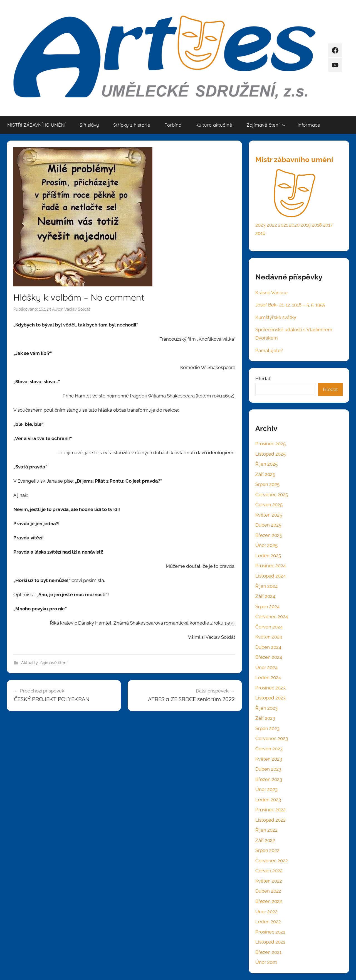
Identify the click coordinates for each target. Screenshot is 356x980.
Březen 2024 (269, 657)
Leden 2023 (268, 800)
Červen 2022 (269, 871)
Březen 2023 (269, 779)
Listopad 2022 (270, 820)
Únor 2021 (266, 962)
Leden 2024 (268, 677)
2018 (317, 225)
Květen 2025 (269, 515)
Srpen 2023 (267, 728)
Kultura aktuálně (214, 125)
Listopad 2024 (270, 576)
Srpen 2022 (267, 850)
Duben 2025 (268, 525)
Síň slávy (89, 125)
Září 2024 (265, 596)
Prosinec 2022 (270, 810)
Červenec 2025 (272, 495)
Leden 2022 (268, 922)
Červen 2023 (269, 749)
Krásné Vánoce (271, 293)
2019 (306, 225)
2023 (260, 225)
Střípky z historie (132, 125)
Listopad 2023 (270, 698)
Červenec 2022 (272, 861)
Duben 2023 (268, 769)
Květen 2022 (269, 881)
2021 (283, 225)
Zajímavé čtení (266, 125)
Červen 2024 (269, 627)
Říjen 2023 (266, 708)
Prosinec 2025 (270, 444)
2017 (328, 225)
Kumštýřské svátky (276, 317)
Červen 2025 (269, 505)
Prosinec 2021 (270, 932)
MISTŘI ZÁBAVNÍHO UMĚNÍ (36, 125)
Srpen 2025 (267, 484)
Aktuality (29, 663)
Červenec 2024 (272, 617)
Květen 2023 (269, 759)
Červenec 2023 (272, 738)
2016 (260, 233)
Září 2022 (265, 840)
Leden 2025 (268, 556)
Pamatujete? (269, 350)
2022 (272, 225)
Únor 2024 (266, 667)
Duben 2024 (268, 647)
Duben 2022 (268, 891)
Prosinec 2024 (270, 566)
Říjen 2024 (266, 586)
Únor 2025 (266, 545)
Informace (309, 125)
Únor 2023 (266, 789)
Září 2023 (265, 718)
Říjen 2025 (266, 464)
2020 (294, 225)
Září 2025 (265, 474)
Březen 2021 (268, 952)
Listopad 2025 (270, 454)
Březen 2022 (269, 901)
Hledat (263, 379)
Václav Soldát (77, 309)
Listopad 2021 (270, 942)
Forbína (173, 125)
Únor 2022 (266, 912)
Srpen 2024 (267, 606)
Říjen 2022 (266, 830)
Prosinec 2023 (270, 688)
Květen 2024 (269, 637)
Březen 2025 (269, 535)
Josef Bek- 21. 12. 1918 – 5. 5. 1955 (290, 305)
